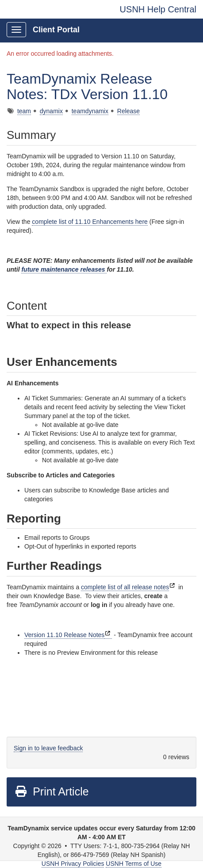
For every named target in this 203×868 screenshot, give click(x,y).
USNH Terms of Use (134, 864)
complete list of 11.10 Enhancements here (90, 222)
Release (128, 111)
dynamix (51, 111)
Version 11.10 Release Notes (64, 635)
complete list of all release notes (125, 587)
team (24, 111)
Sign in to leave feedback (48, 748)
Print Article (52, 791)
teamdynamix (90, 111)
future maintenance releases (64, 269)
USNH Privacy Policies (73, 864)
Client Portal (56, 30)
